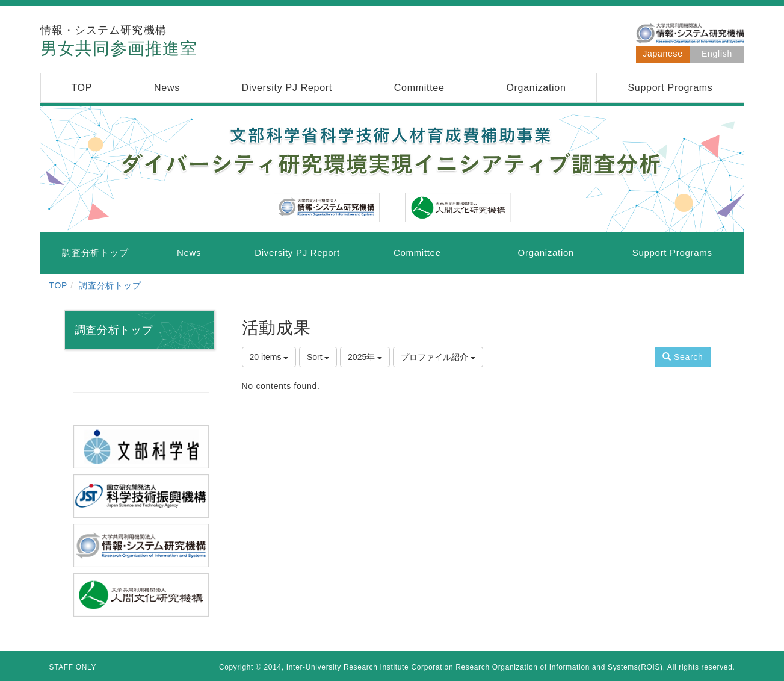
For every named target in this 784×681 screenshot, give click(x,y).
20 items (269, 357)
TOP (59, 285)
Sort (318, 357)
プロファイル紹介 (438, 357)
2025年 (365, 357)
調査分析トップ (110, 285)
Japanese (662, 54)
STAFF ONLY (73, 667)
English (717, 54)
